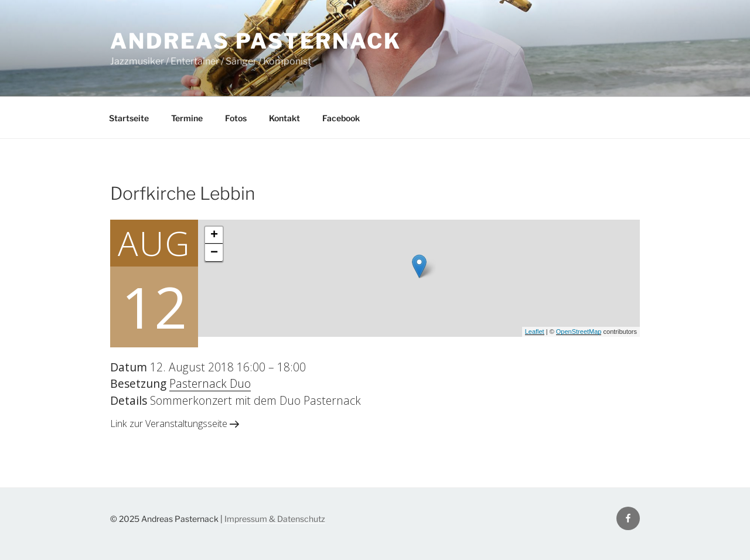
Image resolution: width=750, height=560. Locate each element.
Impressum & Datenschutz (275, 519)
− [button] (214, 253)
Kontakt (284, 118)
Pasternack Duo (210, 383)
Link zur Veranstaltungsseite (175, 424)
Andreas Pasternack (256, 41)
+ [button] (214, 235)
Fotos (236, 118)
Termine (187, 118)
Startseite (129, 118)
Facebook (341, 118)
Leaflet (535, 332)
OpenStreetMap (579, 332)
